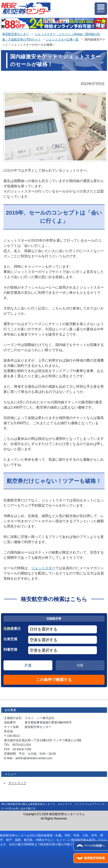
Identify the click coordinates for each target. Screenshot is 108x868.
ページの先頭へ (94, 846)
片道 (28, 665)
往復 (80, 665)
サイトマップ (17, 783)
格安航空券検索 (94, 858)
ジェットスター (43, 568)
